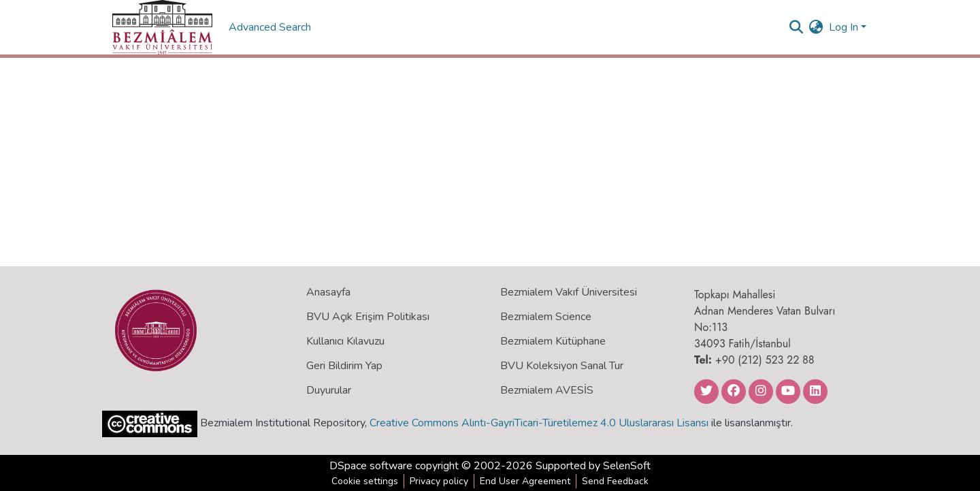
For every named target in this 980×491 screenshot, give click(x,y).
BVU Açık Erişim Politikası (368, 317)
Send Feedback (615, 481)
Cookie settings (365, 481)
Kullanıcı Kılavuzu (345, 341)
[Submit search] (797, 27)
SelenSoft (627, 466)
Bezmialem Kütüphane (553, 341)
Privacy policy (439, 481)
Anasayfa (328, 292)
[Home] (162, 27)
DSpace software (371, 466)
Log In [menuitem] (844, 27)
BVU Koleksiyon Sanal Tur (562, 366)
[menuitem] (816, 27)
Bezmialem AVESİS (547, 390)
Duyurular (329, 390)
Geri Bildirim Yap (344, 366)
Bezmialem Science (546, 317)
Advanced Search (271, 27)
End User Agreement (525, 481)
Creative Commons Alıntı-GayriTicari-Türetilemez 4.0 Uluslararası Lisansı (539, 423)
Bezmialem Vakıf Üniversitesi (569, 292)
